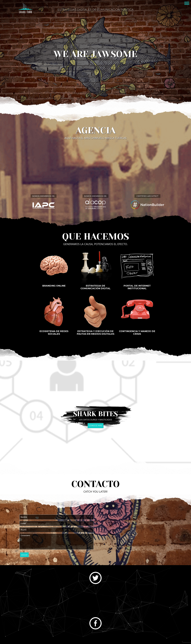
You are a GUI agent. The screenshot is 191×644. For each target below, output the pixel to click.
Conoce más (96, 426)
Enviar (24, 555)
